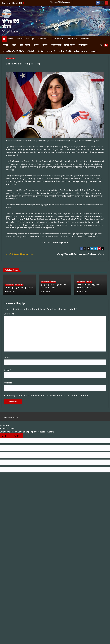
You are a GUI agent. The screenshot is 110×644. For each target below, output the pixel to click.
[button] (101, 45)
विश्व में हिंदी (31, 39)
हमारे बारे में (51, 51)
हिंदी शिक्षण (85, 39)
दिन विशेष (41, 51)
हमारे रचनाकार (56, 45)
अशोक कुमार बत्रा (10, 285)
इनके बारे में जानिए (65, 51)
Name (8, 357)
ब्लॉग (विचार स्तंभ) (81, 51)
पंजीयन (11, 39)
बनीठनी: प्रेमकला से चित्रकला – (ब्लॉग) (20, 254)
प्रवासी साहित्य (43, 39)
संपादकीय (20, 39)
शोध (21, 45)
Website (8, 383)
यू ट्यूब (36, 45)
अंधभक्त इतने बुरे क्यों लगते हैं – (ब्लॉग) (19, 288)
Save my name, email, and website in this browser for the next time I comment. (48, 395)
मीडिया (28, 45)
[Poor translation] (17, 436)
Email (7, 370)
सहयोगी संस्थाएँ (70, 45)
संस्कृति (45, 45)
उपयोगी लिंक (83, 45)
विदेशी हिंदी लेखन (58, 39)
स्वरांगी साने (53, 282)
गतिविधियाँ (30, 51)
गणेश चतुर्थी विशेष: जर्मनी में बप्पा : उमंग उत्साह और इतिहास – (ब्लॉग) (80, 254)
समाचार (93, 51)
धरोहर (14, 45)
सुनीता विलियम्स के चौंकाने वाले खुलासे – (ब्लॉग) (23, 64)
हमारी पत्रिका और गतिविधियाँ (13, 51)
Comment (10, 314)
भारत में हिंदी (73, 39)
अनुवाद (6, 45)
